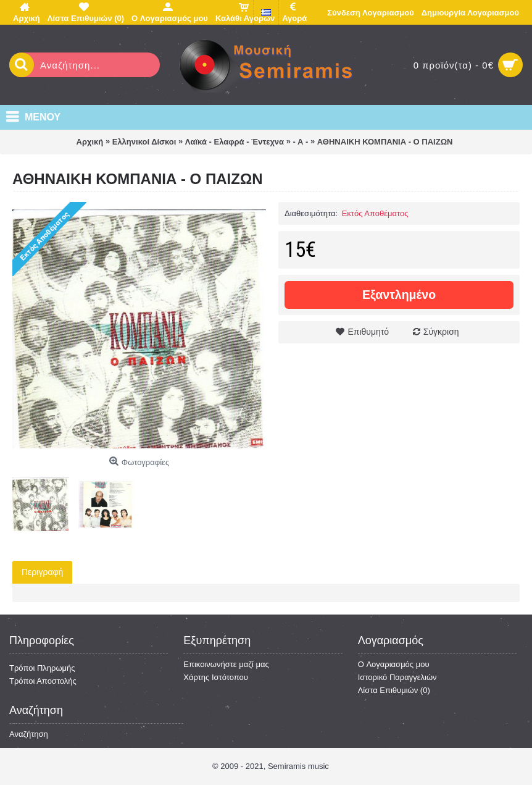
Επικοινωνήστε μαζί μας (226, 664)
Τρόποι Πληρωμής (42, 668)
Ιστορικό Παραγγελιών (397, 677)
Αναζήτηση (29, 734)
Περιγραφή (42, 572)
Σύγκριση (441, 332)
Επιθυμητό (368, 332)
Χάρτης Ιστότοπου (216, 677)
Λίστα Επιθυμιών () (394, 690)
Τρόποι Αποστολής (43, 681)
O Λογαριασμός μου (394, 664)
